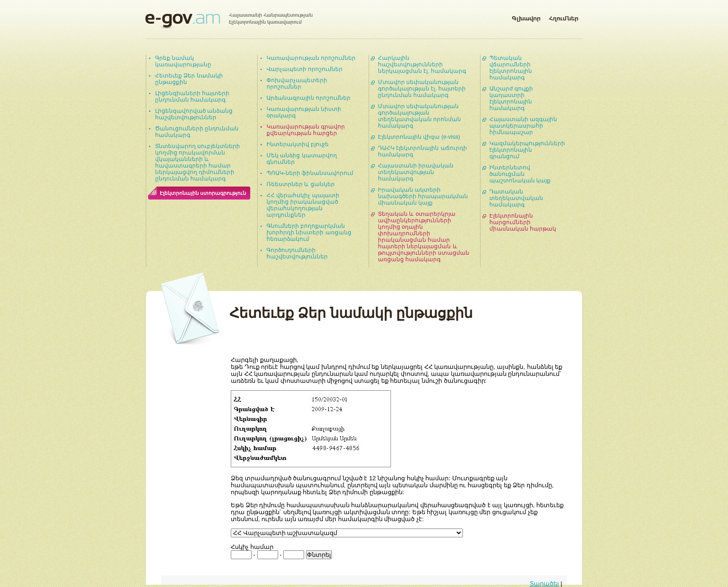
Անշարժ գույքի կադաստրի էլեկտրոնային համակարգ (511, 98)
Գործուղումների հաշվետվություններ (297, 253)
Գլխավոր (526, 17)
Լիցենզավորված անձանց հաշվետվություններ (194, 114)
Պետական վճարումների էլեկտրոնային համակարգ (511, 68)
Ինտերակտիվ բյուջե (298, 144)
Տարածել (544, 584)
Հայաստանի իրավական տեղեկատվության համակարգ (416, 172)
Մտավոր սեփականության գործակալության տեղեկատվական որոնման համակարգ (419, 116)
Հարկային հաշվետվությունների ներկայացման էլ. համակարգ (422, 65)
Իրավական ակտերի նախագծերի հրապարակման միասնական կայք (423, 196)
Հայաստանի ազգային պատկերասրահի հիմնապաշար (523, 126)
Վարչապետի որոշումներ (305, 69)
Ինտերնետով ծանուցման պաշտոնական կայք (520, 174)
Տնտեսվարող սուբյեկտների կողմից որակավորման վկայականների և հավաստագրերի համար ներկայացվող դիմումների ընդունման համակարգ (198, 162)
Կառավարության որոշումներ (311, 58)
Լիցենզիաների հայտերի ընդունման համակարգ (192, 97)
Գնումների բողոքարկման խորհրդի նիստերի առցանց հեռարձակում (309, 232)
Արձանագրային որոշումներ (309, 98)
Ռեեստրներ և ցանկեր (301, 184)
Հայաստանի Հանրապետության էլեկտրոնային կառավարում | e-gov (229, 21)
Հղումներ (564, 17)
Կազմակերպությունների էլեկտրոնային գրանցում (527, 150)
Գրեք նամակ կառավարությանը (183, 61)
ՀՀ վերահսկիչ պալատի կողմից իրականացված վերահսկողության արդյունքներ (303, 205)
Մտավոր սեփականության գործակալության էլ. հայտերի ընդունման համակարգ (422, 89)
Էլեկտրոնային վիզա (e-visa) (419, 137)
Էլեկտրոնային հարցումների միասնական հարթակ (523, 222)
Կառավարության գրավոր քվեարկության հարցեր (306, 130)
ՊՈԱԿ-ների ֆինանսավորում (310, 173)
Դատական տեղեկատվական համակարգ (516, 198)
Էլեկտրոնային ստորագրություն (203, 193)
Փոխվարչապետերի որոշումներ (297, 84)
